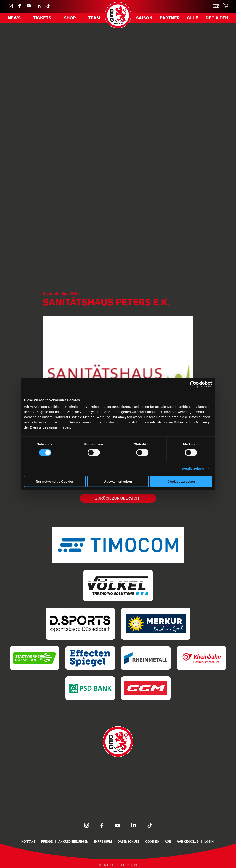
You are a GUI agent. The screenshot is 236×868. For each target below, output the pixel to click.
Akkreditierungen (73, 841)
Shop (70, 18)
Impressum (103, 841)
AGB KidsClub (188, 841)
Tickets (42, 18)
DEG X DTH (217, 18)
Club (193, 18)
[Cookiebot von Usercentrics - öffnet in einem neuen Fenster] (193, 384)
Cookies (152, 841)
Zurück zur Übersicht (118, 498)
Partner (170, 18)
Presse (47, 841)
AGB (168, 841)
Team (94, 18)
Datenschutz (128, 841)
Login (209, 841)
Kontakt (28, 841)
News (14, 18)
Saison (144, 18)
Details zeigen (193, 468)
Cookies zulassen (181, 481)
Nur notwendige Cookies (55, 481)
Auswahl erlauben (118, 481)
